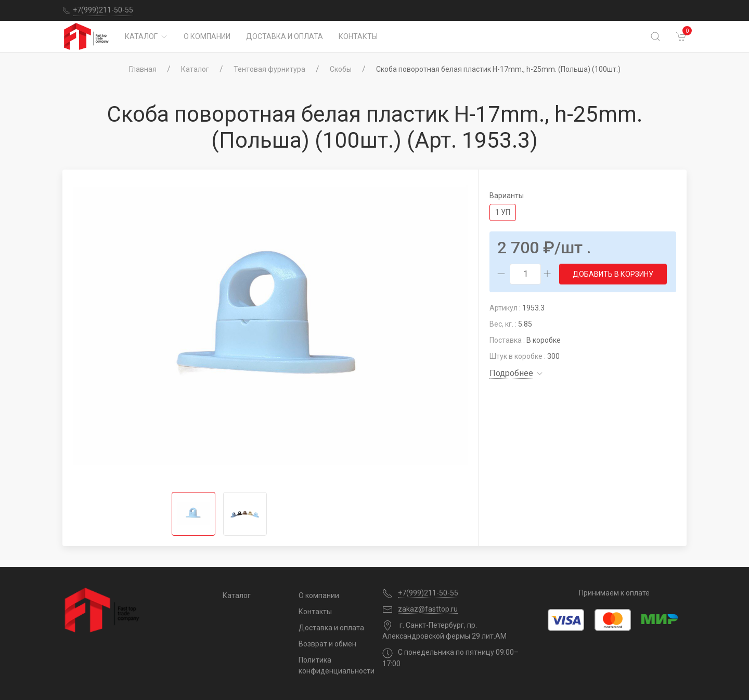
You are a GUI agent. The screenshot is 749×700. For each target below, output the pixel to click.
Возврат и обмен (327, 644)
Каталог (146, 36)
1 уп (503, 212)
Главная (143, 69)
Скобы (341, 69)
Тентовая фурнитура (269, 69)
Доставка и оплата (285, 36)
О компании (207, 36)
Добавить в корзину (613, 274)
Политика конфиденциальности (333, 665)
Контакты (358, 36)
